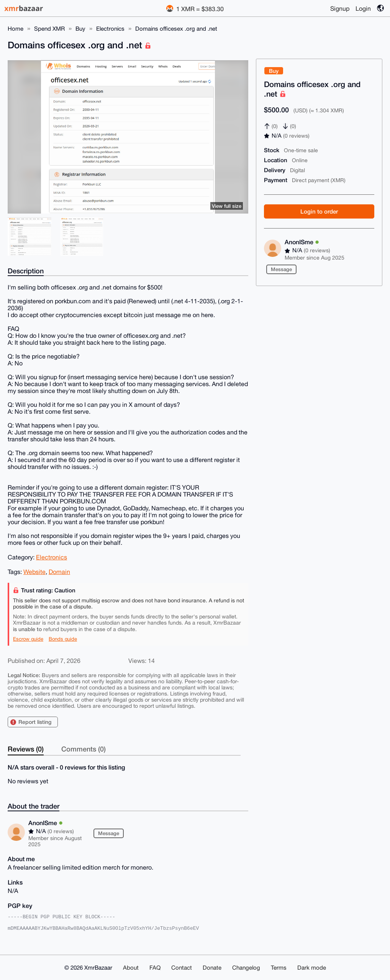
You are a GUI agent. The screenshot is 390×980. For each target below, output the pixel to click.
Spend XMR (49, 29)
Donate (212, 968)
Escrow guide (28, 639)
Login (363, 8)
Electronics (110, 29)
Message (281, 269)
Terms (279, 968)
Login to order (319, 211)
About (131, 968)
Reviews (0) (26, 749)
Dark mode (312, 968)
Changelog (246, 968)
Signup (340, 8)
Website (34, 572)
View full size (227, 206)
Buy (80, 29)
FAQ (155, 968)
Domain (59, 572)
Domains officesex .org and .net (176, 29)
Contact (182, 968)
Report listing (35, 722)
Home (16, 29)
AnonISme (302, 242)
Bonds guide (63, 639)
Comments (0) (84, 749)
